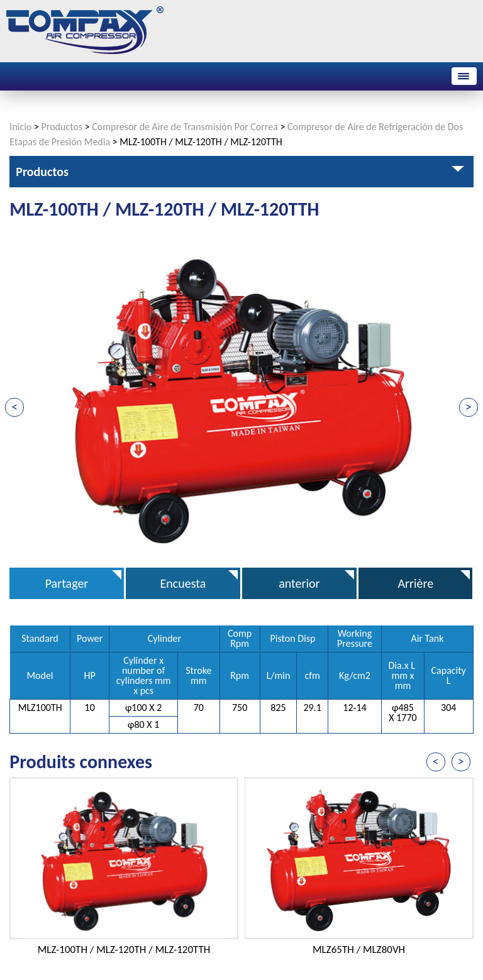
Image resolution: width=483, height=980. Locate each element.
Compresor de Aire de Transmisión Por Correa (185, 127)
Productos (62, 127)
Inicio (20, 127)
